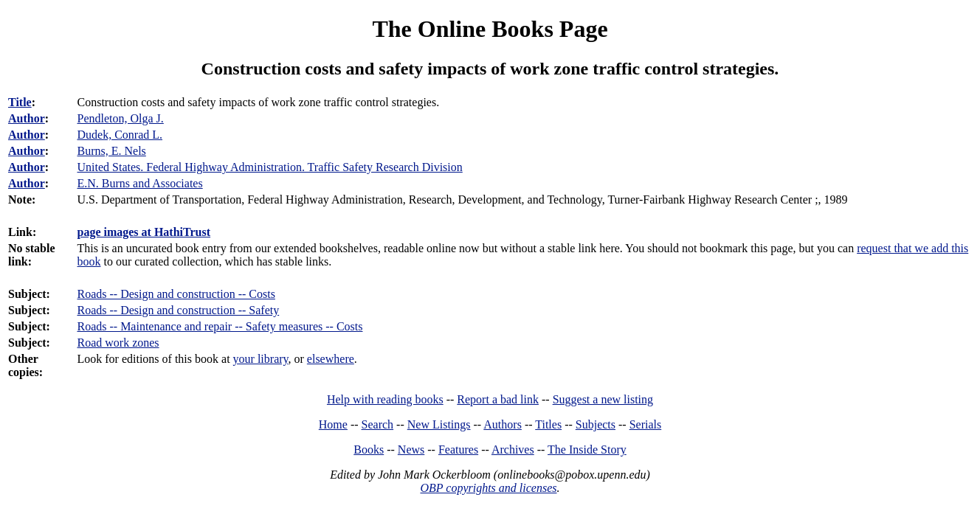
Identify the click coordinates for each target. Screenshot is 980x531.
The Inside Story (587, 450)
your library (261, 359)
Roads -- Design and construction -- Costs (176, 294)
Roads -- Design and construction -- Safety (178, 310)
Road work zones (118, 343)
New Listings (439, 424)
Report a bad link (498, 399)
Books (369, 450)
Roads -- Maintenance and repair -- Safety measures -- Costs (220, 326)
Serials (646, 424)
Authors (503, 424)
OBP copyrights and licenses (488, 488)
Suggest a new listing (603, 399)
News (411, 450)
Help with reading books (385, 399)
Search (378, 424)
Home (333, 424)
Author (27, 118)
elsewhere (331, 359)
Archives (513, 450)
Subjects (596, 424)
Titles (548, 424)
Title (20, 102)
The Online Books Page (490, 29)
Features (458, 450)
